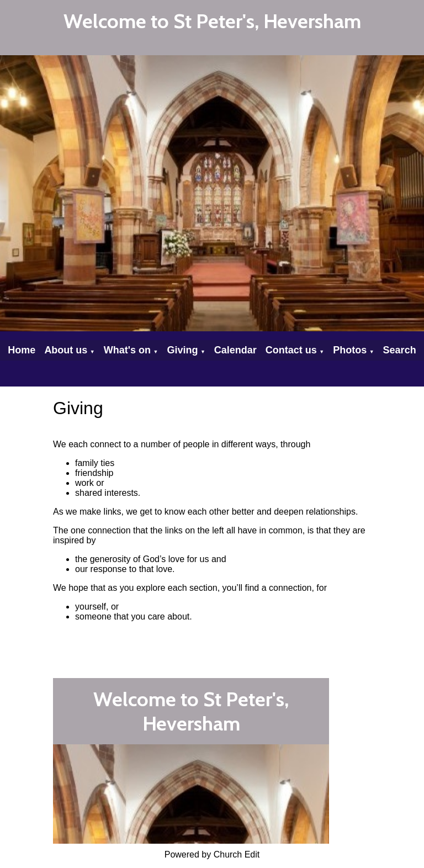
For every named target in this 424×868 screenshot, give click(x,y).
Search (400, 350)
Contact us (291, 350)
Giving (182, 350)
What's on (127, 350)
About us (66, 350)
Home (22, 350)
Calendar (235, 350)
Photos (350, 350)
